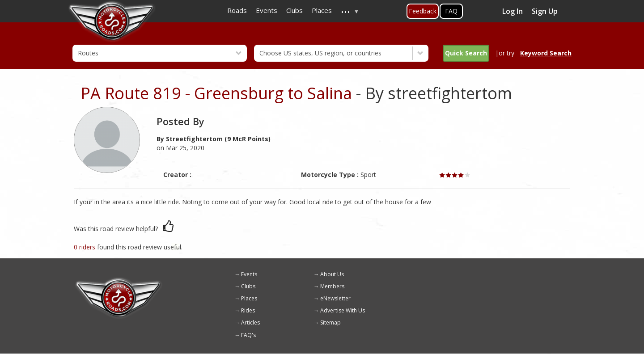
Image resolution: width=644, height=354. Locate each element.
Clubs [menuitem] (294, 10)
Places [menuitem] (322, 10)
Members (332, 286)
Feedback (423, 11)
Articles (250, 322)
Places (249, 298)
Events (249, 274)
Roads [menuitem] (237, 10)
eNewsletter (335, 298)
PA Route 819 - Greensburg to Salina (216, 93)
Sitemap (330, 322)
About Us (332, 274)
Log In (513, 11)
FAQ (451, 11)
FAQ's (248, 335)
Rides (248, 310)
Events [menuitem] (267, 10)
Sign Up (545, 11)
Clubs (248, 286)
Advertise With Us (343, 310)
